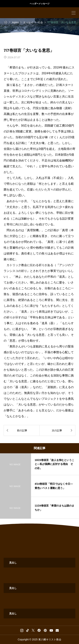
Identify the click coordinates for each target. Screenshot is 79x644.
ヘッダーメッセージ (40, 4)
